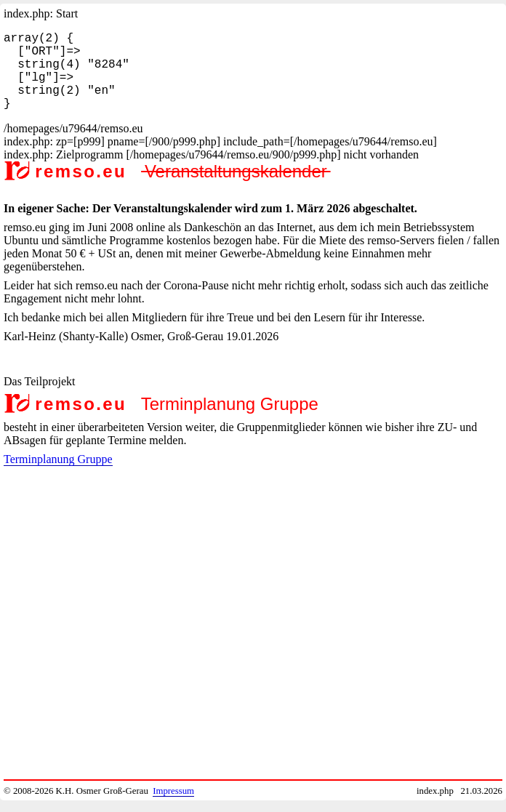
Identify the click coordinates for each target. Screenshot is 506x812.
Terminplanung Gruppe (58, 477)
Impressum (173, 791)
